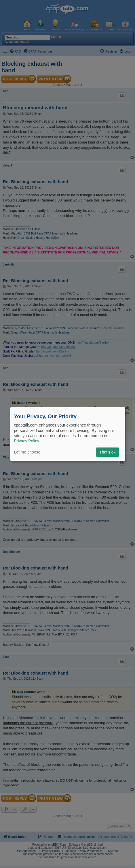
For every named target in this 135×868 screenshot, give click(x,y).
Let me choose (27, 452)
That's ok (107, 452)
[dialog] (68, 434)
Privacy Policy (27, 441)
